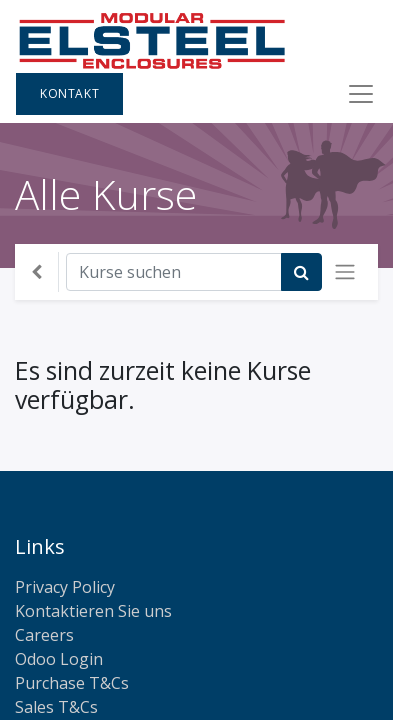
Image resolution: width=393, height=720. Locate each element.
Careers (44, 635)
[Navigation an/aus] (345, 272)
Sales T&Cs (56, 707)
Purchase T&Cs (72, 683)
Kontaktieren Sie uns (93, 611)
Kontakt (69, 93)
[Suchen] (301, 272)
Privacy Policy (65, 587)
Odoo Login (59, 659)
